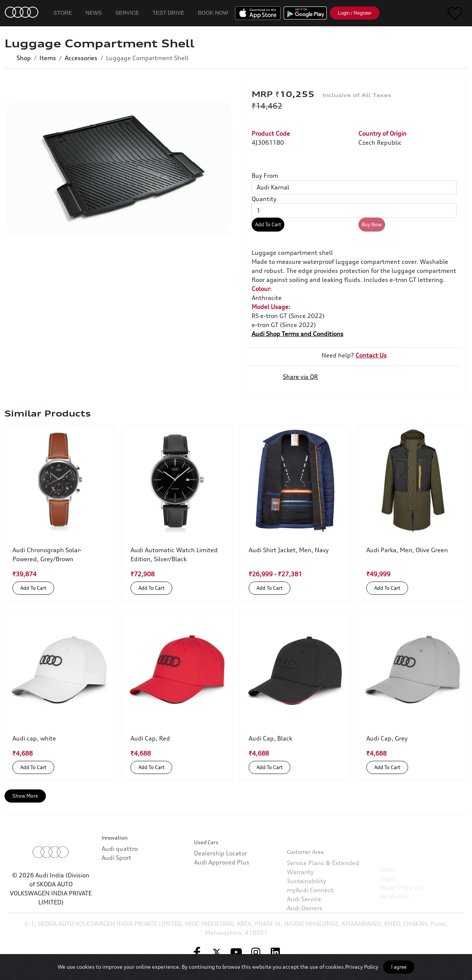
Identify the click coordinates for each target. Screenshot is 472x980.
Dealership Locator (221, 881)
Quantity (264, 199)
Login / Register (355, 13)
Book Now (213, 13)
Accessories (81, 58)
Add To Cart (268, 224)
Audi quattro (120, 865)
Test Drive (168, 13)
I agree (399, 967)
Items (48, 58)
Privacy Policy (362, 967)
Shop (24, 58)
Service (127, 13)
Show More (25, 796)
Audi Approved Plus (222, 890)
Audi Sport (116, 874)
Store (63, 13)
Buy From (265, 176)
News (93, 13)
